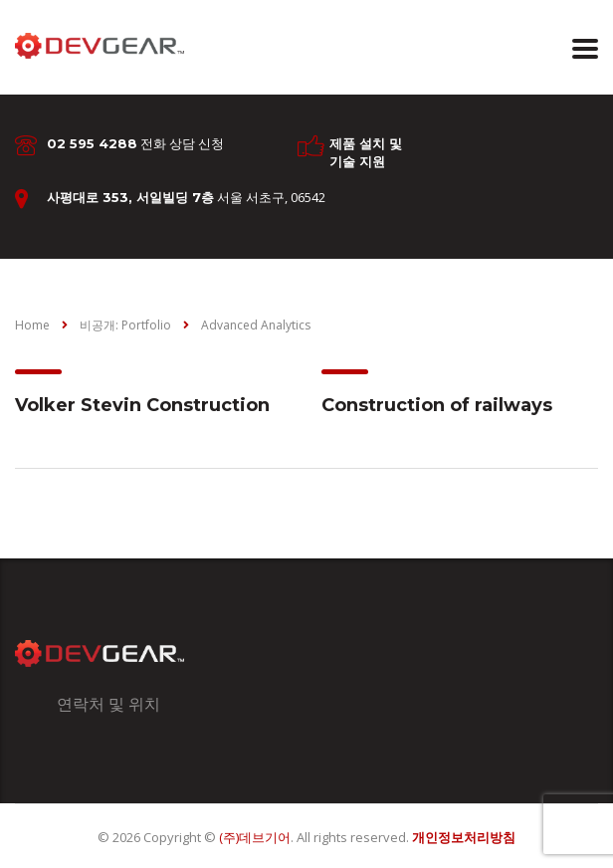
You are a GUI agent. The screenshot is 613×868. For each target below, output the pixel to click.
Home (32, 325)
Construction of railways (437, 405)
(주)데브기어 (255, 837)
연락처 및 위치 (108, 704)
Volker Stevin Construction (142, 405)
